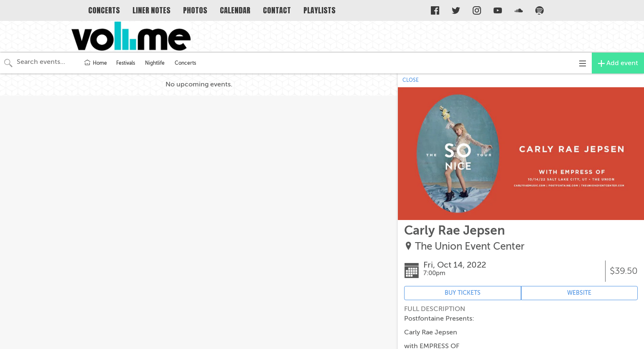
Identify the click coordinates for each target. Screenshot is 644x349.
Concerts (185, 63)
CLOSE (411, 80)
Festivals (126, 63)
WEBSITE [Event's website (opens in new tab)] (579, 293)
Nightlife (155, 63)
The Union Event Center (470, 247)
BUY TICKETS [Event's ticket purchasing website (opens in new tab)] (463, 293)
